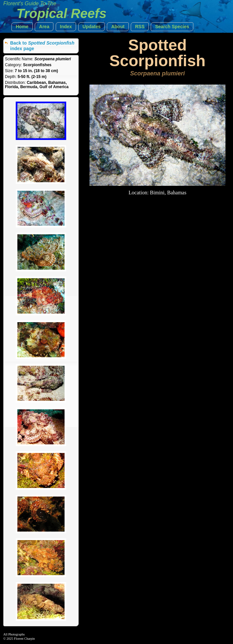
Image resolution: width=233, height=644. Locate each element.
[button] (22, 27)
